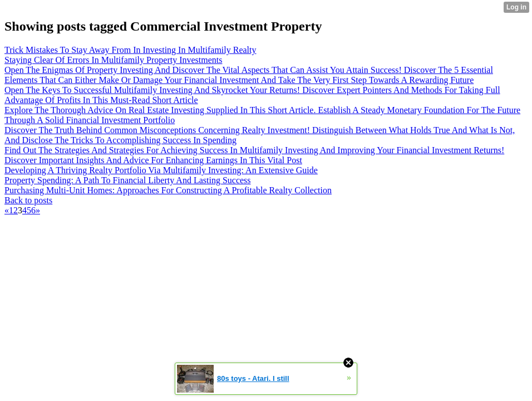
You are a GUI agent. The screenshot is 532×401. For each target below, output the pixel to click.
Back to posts (28, 200)
